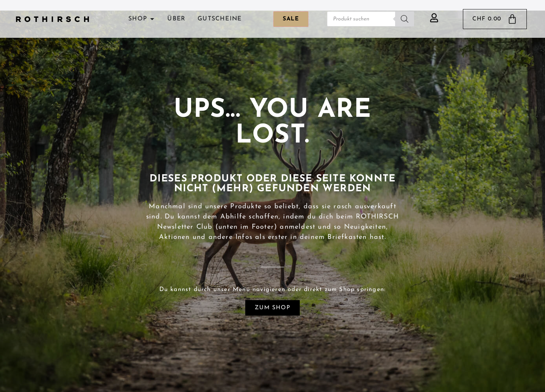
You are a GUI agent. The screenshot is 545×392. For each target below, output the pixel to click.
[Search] (405, 19)
